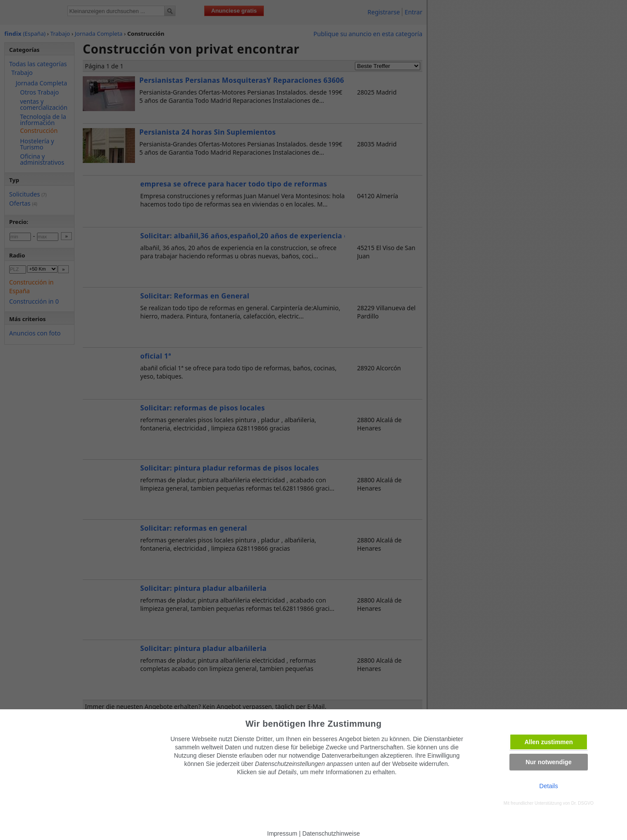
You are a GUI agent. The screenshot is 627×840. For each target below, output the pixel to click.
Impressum (282, 833)
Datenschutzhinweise (331, 833)
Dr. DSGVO (583, 803)
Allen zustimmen (548, 742)
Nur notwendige (549, 762)
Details (549, 786)
